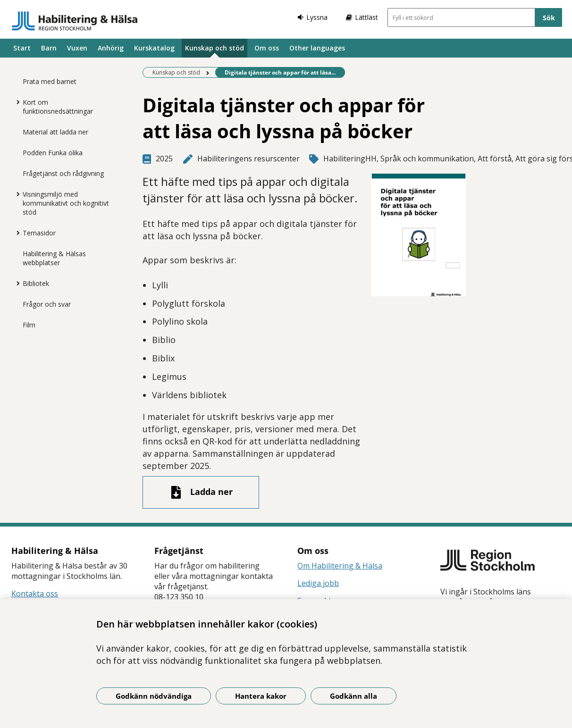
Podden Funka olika (53, 153)
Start (22, 48)
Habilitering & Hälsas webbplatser (54, 258)
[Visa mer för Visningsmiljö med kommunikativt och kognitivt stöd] (16, 194)
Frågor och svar (47, 304)
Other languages (317, 48)
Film (29, 325)
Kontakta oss (35, 594)
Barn (49, 48)
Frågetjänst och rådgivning (63, 173)
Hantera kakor (261, 696)
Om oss (267, 48)
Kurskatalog (154, 48)
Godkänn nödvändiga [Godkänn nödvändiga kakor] (154, 696)
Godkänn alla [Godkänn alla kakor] (353, 696)
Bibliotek (36, 283)
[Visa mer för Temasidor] (16, 233)
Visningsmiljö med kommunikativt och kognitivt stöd (66, 203)
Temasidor (39, 233)
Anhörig (111, 48)
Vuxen (77, 48)
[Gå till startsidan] (75, 21)
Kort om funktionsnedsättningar (58, 107)
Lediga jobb (318, 583)
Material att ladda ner (55, 132)
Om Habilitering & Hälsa (340, 566)
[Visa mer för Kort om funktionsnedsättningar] (16, 102)
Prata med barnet (50, 81)
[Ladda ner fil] (201, 492)
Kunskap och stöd (214, 48)
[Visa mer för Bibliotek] (16, 283)
